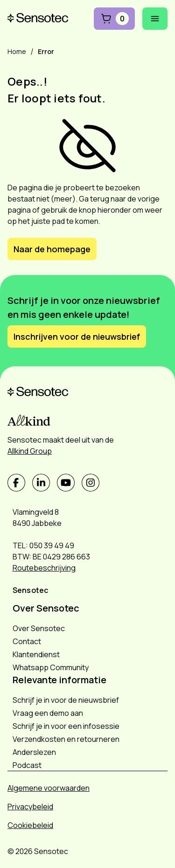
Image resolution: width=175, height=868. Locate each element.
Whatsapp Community (51, 667)
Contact (27, 641)
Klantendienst (36, 654)
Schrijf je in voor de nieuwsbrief (66, 700)
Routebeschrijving (44, 568)
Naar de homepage (52, 249)
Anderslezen (34, 752)
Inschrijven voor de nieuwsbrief (77, 336)
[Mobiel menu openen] (155, 19)
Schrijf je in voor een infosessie (66, 726)
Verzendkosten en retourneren (66, 739)
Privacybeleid (30, 807)
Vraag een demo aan (48, 713)
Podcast (27, 765)
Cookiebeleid (30, 825)
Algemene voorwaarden (49, 788)
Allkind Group (30, 451)
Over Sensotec (39, 628)
